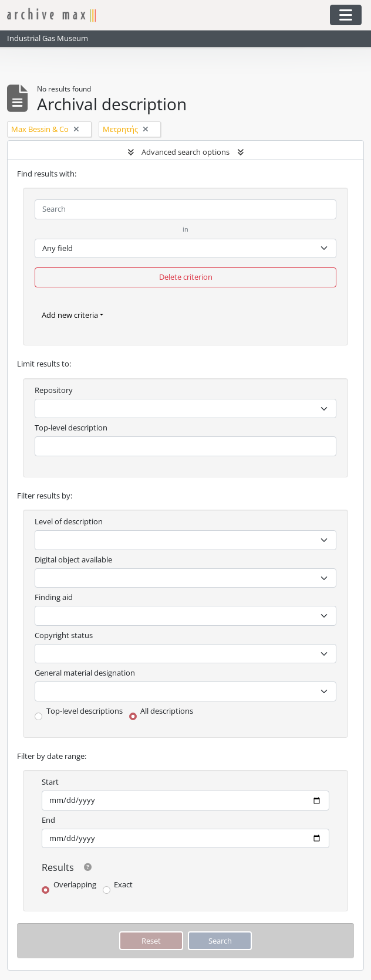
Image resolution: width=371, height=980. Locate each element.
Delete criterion (186, 277)
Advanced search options (185, 152)
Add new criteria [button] (70, 315)
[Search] (185, 209)
